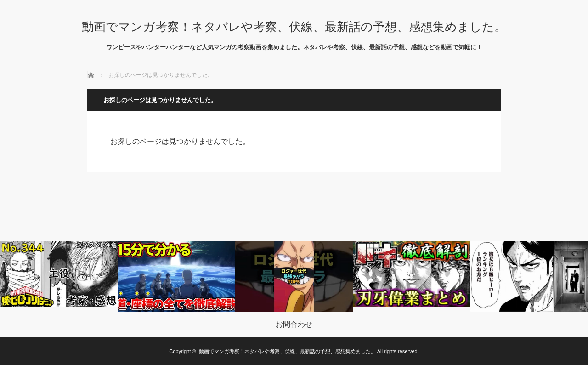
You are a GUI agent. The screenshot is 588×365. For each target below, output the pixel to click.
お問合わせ (294, 325)
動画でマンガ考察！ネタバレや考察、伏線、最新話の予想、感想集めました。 (294, 27)
